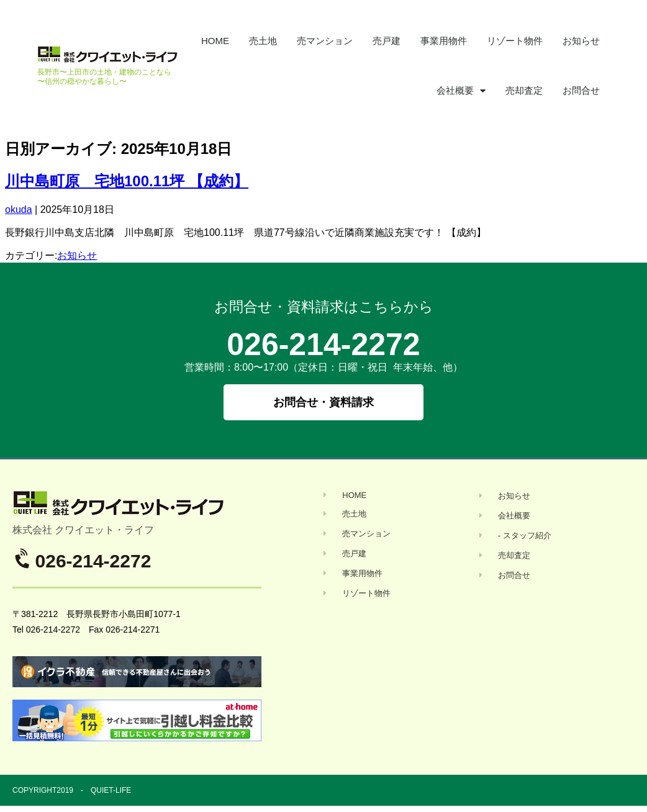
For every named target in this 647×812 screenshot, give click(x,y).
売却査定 (524, 90)
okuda (19, 210)
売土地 (263, 41)
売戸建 (387, 41)
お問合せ (581, 90)
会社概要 (461, 91)
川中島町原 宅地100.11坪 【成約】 (127, 181)
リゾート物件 (515, 41)
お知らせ (581, 41)
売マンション (325, 41)
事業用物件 (444, 41)
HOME (215, 41)
